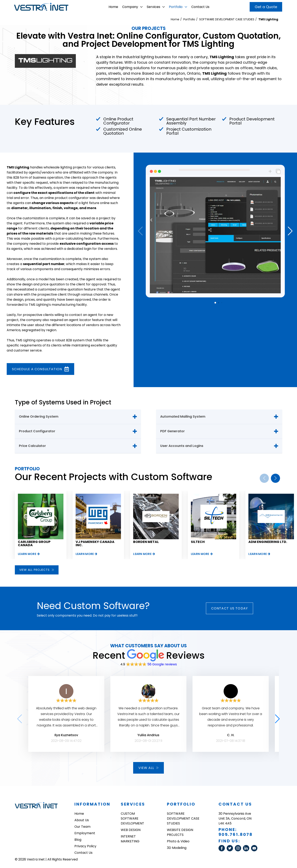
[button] (290, 231)
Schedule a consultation (40, 369)
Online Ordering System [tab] (39, 417)
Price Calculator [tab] (32, 446)
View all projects (37, 570)
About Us (82, 820)
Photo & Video (178, 841)
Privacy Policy (85, 846)
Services (156, 7)
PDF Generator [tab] (172, 431)
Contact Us (200, 7)
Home (113, 7)
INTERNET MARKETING (130, 839)
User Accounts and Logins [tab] (182, 446)
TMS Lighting (268, 19)
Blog (78, 840)
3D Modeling (177, 848)
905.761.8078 (236, 834)
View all (149, 768)
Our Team (82, 827)
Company (132, 7)
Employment (85, 833)
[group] (41, 525)
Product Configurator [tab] (37, 431)
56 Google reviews (162, 664)
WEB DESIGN (131, 830)
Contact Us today (230, 608)
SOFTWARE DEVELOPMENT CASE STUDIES (227, 19)
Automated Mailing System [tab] (183, 417)
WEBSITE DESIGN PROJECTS (180, 832)
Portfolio (178, 7)
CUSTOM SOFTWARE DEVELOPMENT (132, 818)
